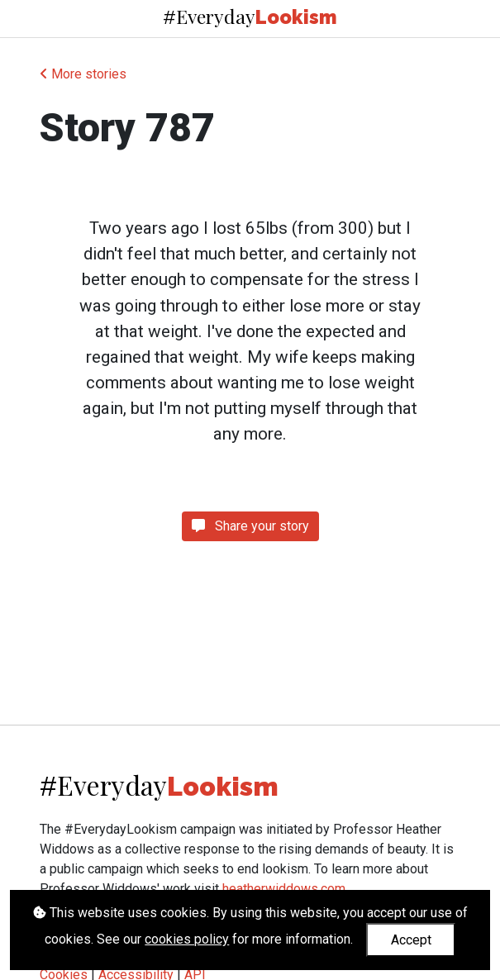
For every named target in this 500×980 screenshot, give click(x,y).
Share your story (250, 526)
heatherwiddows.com (284, 889)
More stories (83, 74)
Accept (411, 940)
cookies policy (187, 939)
